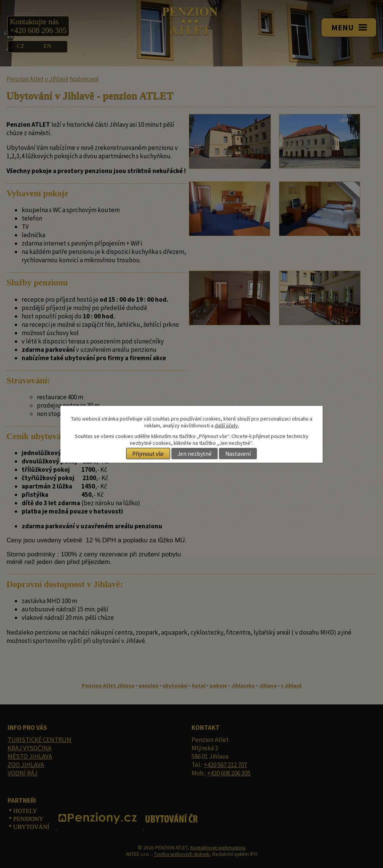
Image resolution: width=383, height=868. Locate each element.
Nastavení (238, 454)
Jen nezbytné (195, 454)
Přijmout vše (148, 454)
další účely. (227, 425)
